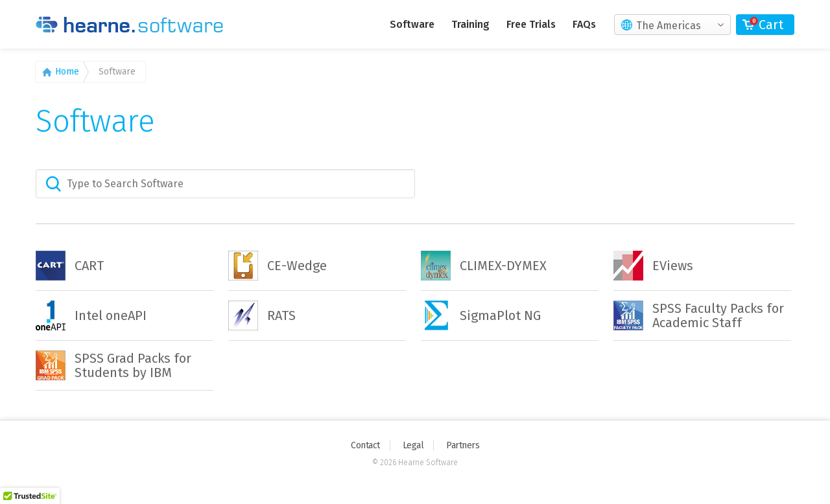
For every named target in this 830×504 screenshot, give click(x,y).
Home (67, 72)
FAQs (584, 24)
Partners (463, 445)
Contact (365, 445)
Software (412, 24)
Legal (413, 445)
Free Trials (531, 24)
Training (470, 24)
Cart (771, 25)
